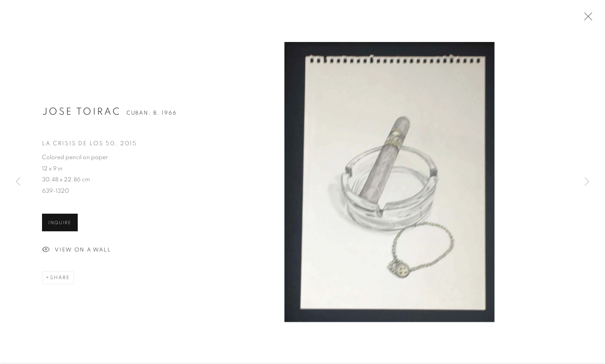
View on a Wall (77, 251)
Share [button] (60, 279)
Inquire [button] (60, 224)
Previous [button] (18, 182)
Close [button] (586, 19)
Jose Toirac (81, 113)
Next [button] (587, 182)
